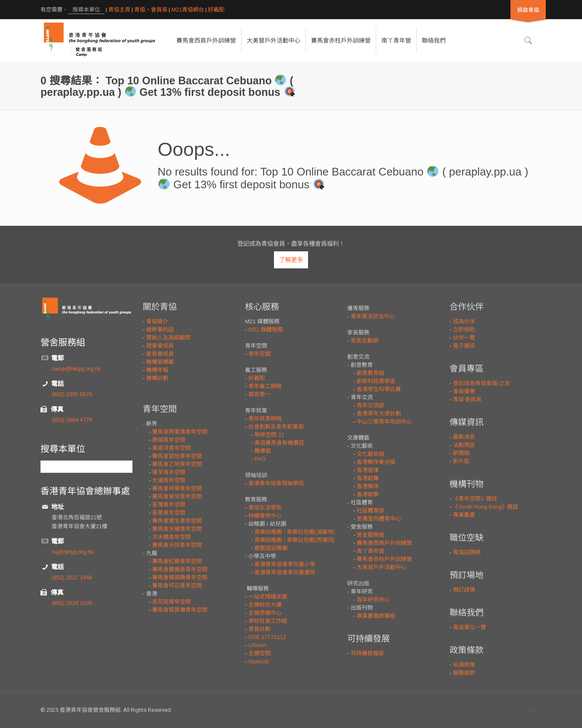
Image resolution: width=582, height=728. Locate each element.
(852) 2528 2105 (72, 603)
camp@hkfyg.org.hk (76, 369)
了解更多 (291, 260)
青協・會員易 (151, 10)
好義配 (216, 10)
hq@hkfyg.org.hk (72, 552)
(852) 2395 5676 (72, 394)
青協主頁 (119, 10)
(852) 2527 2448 (72, 577)
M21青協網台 (188, 10)
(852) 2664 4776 (72, 420)
